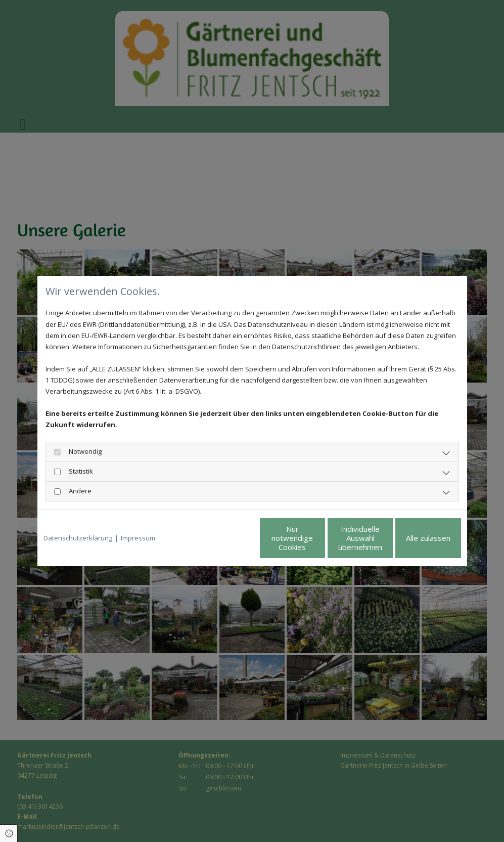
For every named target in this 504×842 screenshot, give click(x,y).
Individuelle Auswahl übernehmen (318, 538)
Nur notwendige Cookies (222, 538)
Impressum (138, 538)
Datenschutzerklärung (78, 538)
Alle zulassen (414, 538)
